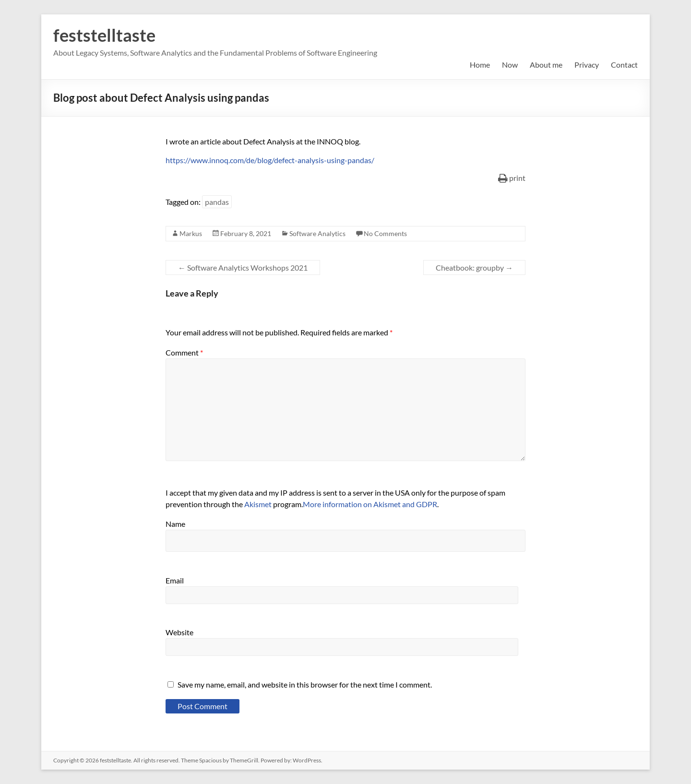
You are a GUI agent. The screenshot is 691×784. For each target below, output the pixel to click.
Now (510, 65)
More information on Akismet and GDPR (370, 504)
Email (175, 580)
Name (175, 524)
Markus (191, 233)
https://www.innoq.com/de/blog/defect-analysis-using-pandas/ (270, 160)
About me (546, 65)
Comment (184, 352)
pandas (217, 202)
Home (480, 65)
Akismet (258, 504)
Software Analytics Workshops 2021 (243, 267)
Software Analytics (317, 233)
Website (179, 632)
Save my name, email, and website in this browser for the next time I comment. (305, 684)
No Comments (385, 233)
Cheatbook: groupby (474, 267)
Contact (624, 65)
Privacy (587, 65)
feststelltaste (104, 35)
